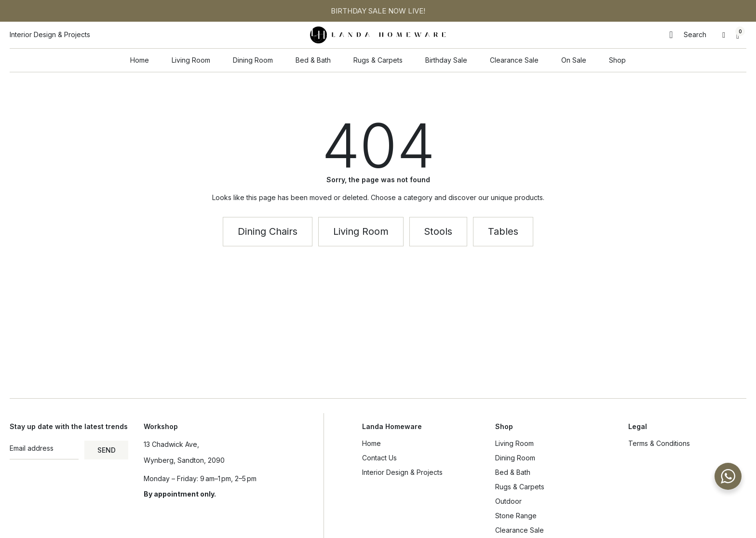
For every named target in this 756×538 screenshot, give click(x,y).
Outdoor (508, 501)
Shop (504, 426)
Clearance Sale (520, 530)
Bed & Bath (515, 472)
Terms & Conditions (659, 443)
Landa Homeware (392, 426)
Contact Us (379, 458)
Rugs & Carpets (520, 487)
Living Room (517, 444)
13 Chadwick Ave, (171, 444)
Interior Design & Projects (402, 472)
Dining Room (518, 458)
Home (371, 443)
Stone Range (516, 516)
